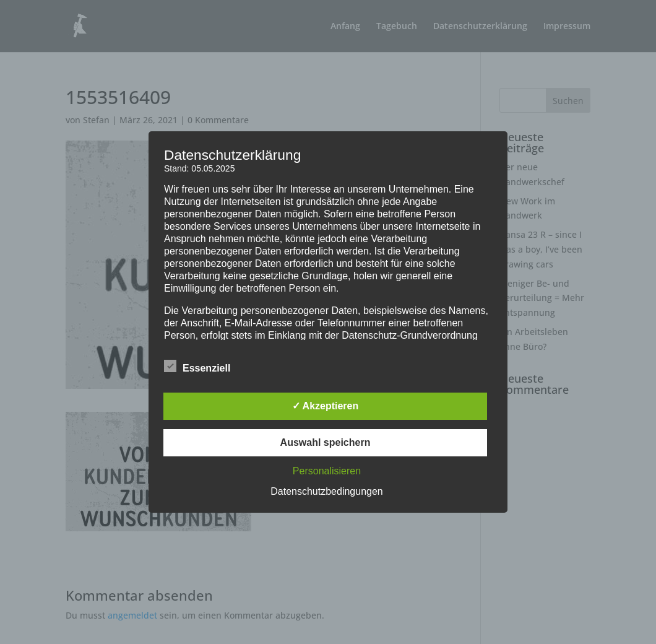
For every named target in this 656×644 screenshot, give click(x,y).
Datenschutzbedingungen (326, 491)
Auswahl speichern (326, 442)
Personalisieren (327, 471)
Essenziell (197, 367)
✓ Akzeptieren (326, 406)
